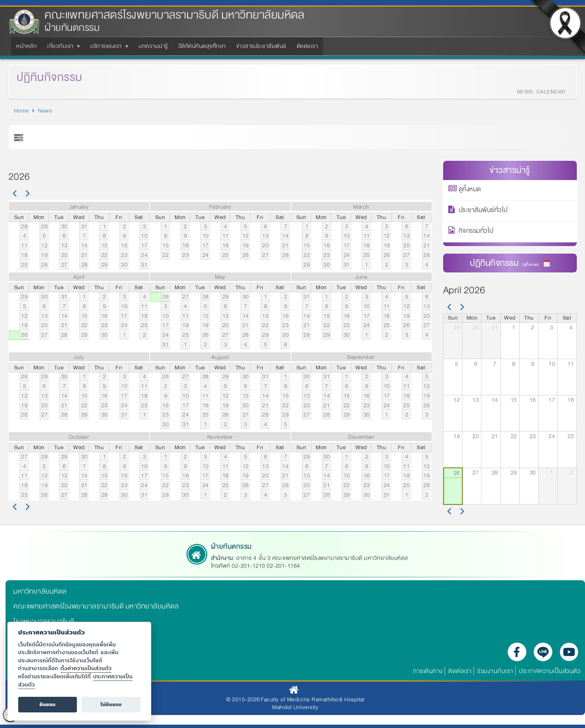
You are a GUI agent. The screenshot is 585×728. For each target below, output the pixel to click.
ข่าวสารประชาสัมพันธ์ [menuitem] (261, 46)
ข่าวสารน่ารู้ (510, 170)
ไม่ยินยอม (111, 704)
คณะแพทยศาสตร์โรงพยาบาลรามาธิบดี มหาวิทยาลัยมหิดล (174, 15)
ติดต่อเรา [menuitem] (308, 46)
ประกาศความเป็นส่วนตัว (550, 671)
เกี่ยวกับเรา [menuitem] (62, 48)
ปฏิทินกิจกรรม (41, 77)
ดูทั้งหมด (470, 190)
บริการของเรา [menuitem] (108, 48)
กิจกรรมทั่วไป (476, 232)
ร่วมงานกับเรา (495, 671)
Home (22, 111)
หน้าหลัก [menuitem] (27, 46)
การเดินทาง (428, 671)
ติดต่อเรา (460, 671)
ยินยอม (47, 704)
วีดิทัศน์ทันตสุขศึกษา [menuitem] (202, 46)
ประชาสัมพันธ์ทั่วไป (483, 211)
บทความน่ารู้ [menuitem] (153, 46)
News (45, 111)
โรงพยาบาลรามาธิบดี (44, 621)
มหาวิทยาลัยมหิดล (40, 591)
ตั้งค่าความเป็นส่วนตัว (86, 668)
